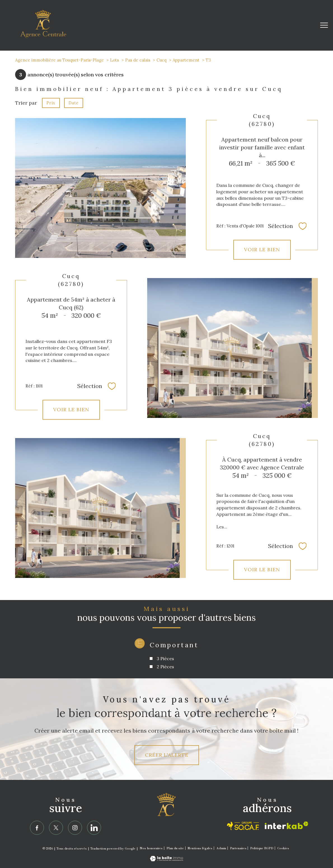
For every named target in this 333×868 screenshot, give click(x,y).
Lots (114, 60)
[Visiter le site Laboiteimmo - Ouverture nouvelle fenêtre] (166, 859)
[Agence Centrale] (166, 810)
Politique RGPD (262, 848)
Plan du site (175, 848)
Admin (221, 848)
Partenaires (238, 848)
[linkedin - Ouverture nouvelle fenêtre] (94, 828)
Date (74, 103)
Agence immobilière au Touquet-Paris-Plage (59, 60)
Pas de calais (138, 60)
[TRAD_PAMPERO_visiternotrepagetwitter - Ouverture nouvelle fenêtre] (56, 828)
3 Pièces (165, 658)
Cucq (161, 60)
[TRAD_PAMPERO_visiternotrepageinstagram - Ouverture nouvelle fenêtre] (75, 828)
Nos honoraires (151, 848)
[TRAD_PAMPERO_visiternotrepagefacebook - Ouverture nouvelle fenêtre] (37, 828)
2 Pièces (165, 667)
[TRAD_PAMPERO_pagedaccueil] (43, 36)
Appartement (186, 60)
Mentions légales (200, 848)
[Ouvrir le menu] (324, 25)
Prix (51, 103)
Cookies (283, 848)
